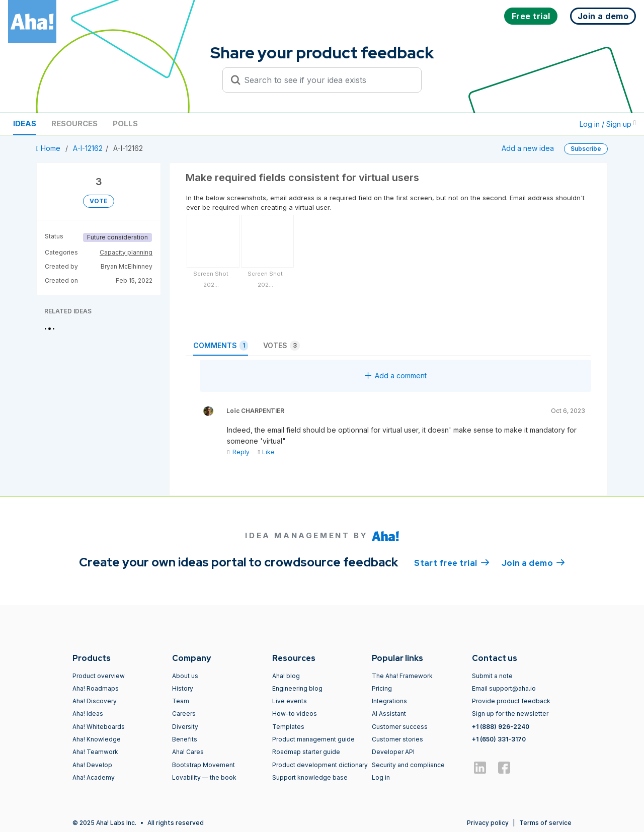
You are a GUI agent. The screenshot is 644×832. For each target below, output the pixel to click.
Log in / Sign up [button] (608, 124)
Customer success (400, 727)
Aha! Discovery (95, 701)
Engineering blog (297, 688)
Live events (290, 701)
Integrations (389, 701)
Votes (281, 346)
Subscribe (586, 149)
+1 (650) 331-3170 (499, 739)
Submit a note (492, 676)
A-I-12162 (88, 148)
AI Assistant (389, 714)
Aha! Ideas (88, 714)
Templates (288, 727)
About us (185, 676)
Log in (381, 777)
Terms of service (545, 823)
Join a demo (533, 562)
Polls (125, 123)
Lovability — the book (204, 777)
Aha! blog (286, 676)
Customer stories (397, 739)
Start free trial (452, 562)
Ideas (25, 123)
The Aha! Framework (402, 676)
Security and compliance (408, 765)
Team (181, 701)
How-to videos (295, 714)
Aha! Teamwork (95, 752)
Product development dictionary (320, 765)
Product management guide (313, 739)
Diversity (185, 727)
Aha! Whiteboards (99, 727)
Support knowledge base (310, 777)
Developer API (393, 752)
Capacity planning (126, 252)
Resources (74, 123)
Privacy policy (488, 823)
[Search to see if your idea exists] (327, 80)
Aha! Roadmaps (96, 688)
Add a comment (396, 376)
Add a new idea (528, 148)
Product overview (99, 676)
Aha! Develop (92, 765)
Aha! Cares (188, 752)
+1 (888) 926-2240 (501, 727)
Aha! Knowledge (97, 739)
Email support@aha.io (504, 688)
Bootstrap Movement (204, 765)
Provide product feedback (511, 701)
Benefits (185, 739)
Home (49, 148)
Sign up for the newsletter (510, 714)
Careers (184, 714)
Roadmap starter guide (306, 752)
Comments (221, 346)
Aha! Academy (94, 777)
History (183, 688)
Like (266, 452)
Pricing (382, 688)
